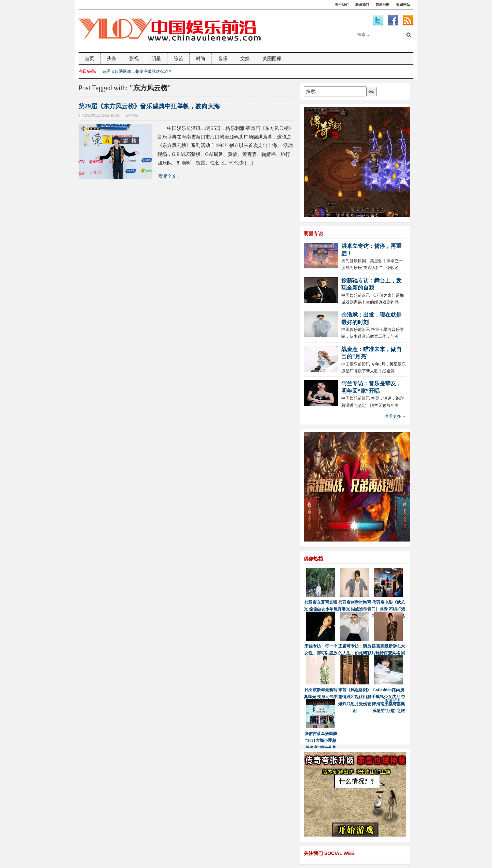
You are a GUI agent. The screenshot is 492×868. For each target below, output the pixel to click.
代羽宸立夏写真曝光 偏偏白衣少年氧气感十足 (321, 609)
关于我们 (342, 5)
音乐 (223, 59)
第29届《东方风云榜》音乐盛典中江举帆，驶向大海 (149, 106)
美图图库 (272, 59)
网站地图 (383, 5)
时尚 (201, 59)
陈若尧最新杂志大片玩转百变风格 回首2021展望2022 (388, 653)
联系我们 (362, 5)
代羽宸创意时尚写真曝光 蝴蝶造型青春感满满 (354, 609)
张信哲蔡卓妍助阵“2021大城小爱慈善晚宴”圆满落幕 (321, 741)
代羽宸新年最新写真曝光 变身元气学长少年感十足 (321, 697)
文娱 (245, 59)
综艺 (178, 59)
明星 (156, 59)
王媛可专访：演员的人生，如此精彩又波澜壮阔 (355, 653)
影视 (134, 59)
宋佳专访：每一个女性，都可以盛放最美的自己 (321, 653)
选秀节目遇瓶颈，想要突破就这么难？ (137, 71)
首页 (90, 59)
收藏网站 (403, 5)
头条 (112, 59)
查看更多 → (395, 416)
